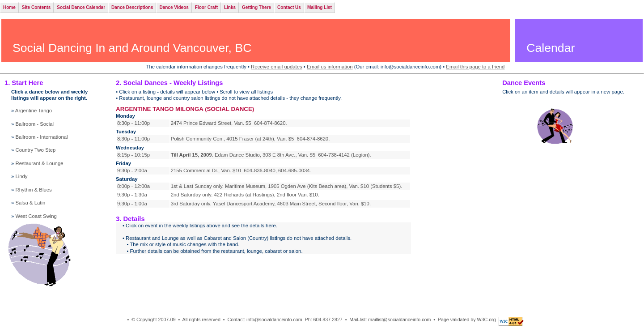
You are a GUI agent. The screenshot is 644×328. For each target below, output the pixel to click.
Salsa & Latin (30, 203)
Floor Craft (206, 7)
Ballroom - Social (34, 124)
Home (9, 7)
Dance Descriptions (132, 7)
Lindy (21, 176)
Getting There (256, 7)
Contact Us (289, 7)
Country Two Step (35, 150)
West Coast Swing (36, 216)
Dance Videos (174, 7)
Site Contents (36, 7)
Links (230, 7)
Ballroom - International (41, 137)
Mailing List (320, 7)
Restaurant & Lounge (39, 163)
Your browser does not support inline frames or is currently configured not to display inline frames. (263, 157)
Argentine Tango (34, 111)
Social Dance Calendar (81, 7)
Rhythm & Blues (33, 190)
